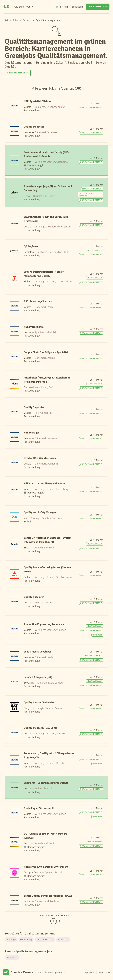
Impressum (89, 972)
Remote (12, 958)
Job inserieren (98, 7)
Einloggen (77, 7)
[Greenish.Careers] (6, 7)
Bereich (27, 20)
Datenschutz (104, 972)
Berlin (11, 940)
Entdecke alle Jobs (18, 73)
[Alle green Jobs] (24, 7)
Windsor (26, 940)
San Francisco (45, 940)
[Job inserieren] (98, 7)
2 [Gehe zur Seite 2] (60, 921)
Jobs (15, 20)
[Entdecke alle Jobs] (18, 73)
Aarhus (63, 940)
